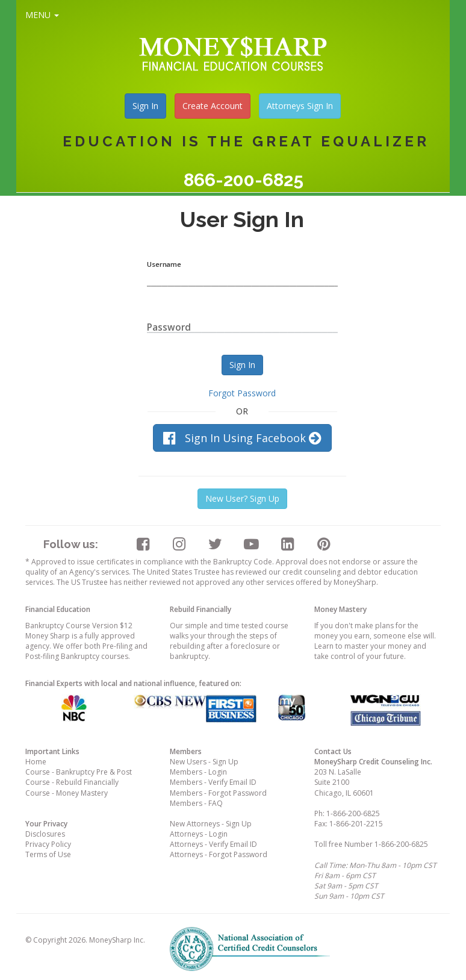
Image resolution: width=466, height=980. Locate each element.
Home (36, 762)
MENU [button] (42, 15)
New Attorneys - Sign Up (211, 824)
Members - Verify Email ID (213, 782)
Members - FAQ (196, 803)
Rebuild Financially (200, 609)
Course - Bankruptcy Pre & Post (79, 772)
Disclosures (45, 834)
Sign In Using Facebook (242, 438)
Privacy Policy (48, 844)
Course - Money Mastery (67, 793)
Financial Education (58, 609)
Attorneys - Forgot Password (219, 854)
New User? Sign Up (242, 498)
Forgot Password (242, 393)
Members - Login (198, 772)
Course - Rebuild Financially (72, 782)
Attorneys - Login (199, 834)
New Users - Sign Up (204, 762)
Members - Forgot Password (218, 793)
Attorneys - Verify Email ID (213, 844)
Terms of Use (48, 854)
